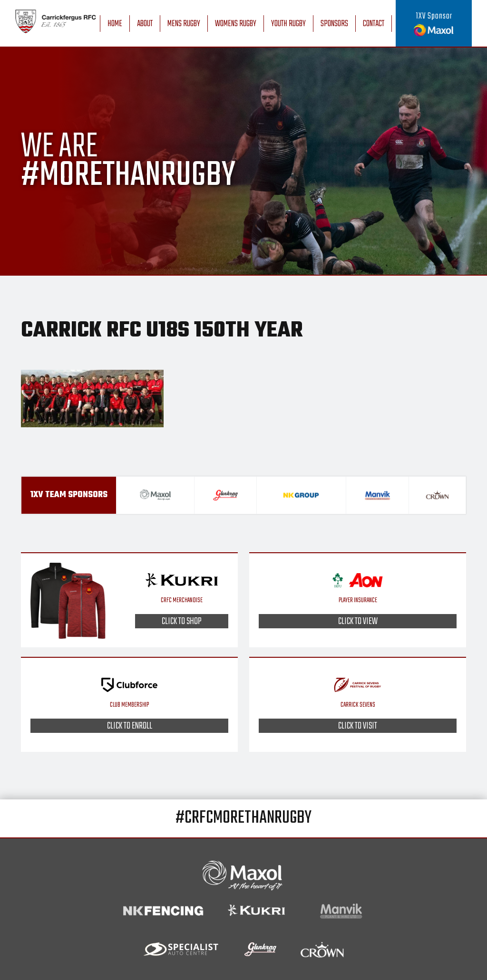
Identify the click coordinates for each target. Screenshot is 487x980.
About (145, 24)
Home (115, 24)
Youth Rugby (288, 24)
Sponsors (334, 24)
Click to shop (182, 621)
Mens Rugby (184, 24)
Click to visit (358, 726)
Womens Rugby (236, 24)
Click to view (358, 621)
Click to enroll (130, 726)
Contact (374, 24)
